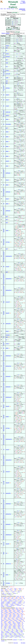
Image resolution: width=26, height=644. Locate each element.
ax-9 (4, 598)
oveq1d (7, 449)
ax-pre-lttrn (19, 605)
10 (4, 72)
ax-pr (19, 600)
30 (4, 173)
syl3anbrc (8, 583)
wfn (7, 591)
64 (4, 399)
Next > (24, 2)
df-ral (22, 611)
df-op (6, 616)
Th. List (13, 9)
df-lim (15, 620)
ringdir (7, 416)
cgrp (15, 593)
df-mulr (13, 632)
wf (12, 591)
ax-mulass (14, 603)
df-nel (18, 611)
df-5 (12, 629)
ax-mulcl (14, 602)
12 (5, 71)
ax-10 (8, 598)
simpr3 (7, 199)
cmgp (5, 595)
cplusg (14, 592)
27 (4, 137)
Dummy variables (6, 33)
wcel (2, 589)
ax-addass (8, 603)
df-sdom (19, 626)
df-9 (5, 630)
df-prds (15, 635)
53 (4, 314)
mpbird (7, 115)
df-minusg (18, 636)
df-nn (19, 628)
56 (4, 368)
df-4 (9, 629)
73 (4, 484)
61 (4, 358)
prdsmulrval (8, 366)
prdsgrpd (8, 56)
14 (4, 115)
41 (4, 243)
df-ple (15, 634)
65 (4, 400)
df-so (5, 618)
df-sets (12, 631)
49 (4, 313)
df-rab (15, 612)
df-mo (10, 610)
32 (4, 174)
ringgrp (7, 46)
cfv (15, 591)
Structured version (22, 9)
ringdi (7, 230)
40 (4, 213)
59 (4, 345)
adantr (7, 119)
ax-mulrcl (20, 602)
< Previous (23, 1)
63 (4, 406)
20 (4, 106)
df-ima (22, 619)
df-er (19, 625)
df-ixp (6, 626)
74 (4, 493)
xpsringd (3, 641)
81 (4, 564)
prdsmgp (8, 88)
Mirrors (2, 9)
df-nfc (10, 611)
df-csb (5, 613)
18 (4, 95)
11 (4, 70)
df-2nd (14, 624)
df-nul (7, 615)
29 (4, 146)
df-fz (2, 631)
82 (4, 584)
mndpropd (8, 112)
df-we (13, 618)
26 (4, 170)
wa (11, 588)
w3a (15, 588)
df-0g (11, 635)
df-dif (10, 613)
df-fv (5, 622)
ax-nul (10, 600)
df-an (20, 608)
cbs (8, 592)
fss (6, 50)
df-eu (14, 610)
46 (4, 312)
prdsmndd (8, 74)
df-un (14, 613)
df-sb (6, 610)
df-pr (22, 615)
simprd (7, 100)
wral (6, 589)
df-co (5, 619)
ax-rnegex (17, 604)
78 (4, 538)
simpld (7, 95)
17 (4, 90)
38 (4, 242)
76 (4, 516)
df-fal (17, 609)
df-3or (5, 609)
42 (4, 229)
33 (4, 175)
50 (4, 282)
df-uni (10, 616)
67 (4, 552)
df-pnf (10, 627)
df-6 (16, 629)
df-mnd (8, 636)
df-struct (7, 631)
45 (4, 244)
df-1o (15, 625)
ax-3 (2, 597)
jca (6, 553)
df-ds (19, 634)
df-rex (2, 612)
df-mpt (6, 617)
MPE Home (9, 9)
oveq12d (8, 302)
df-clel (6, 611)
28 (4, 172)
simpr (7, 166)
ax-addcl (3, 602)
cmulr (19, 592)
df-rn (13, 619)
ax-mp (18, 596)
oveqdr (7, 106)
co (3, 592)
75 (4, 542)
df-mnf (14, 627)
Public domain (16, 643)
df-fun (6, 621)
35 (4, 241)
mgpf (7, 63)
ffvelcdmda (8, 124)
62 (4, 369)
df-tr (10, 617)
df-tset (10, 634)
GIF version (24, 10)
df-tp (2, 616)
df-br (18, 616)
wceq (20, 588)
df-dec (17, 630)
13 (4, 75)
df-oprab (18, 622)
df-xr (19, 627)
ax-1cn (16, 601)
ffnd (7, 83)
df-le (5, 628)
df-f (13, 621)
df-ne (14, 611)
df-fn (10, 621)
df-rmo (7, 612)
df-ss (21, 613)
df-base (2, 632)
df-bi (17, 608)
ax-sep (5, 600)
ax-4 (9, 597)
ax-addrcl (8, 602)
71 (4, 483)
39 (4, 204)
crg (11, 595)
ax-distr (20, 603)
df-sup (5, 627)
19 (4, 112)
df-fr (9, 618)
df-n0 (9, 630)
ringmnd (8, 335)
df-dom (14, 626)
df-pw (14, 615)
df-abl (6, 637)
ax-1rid (12, 604)
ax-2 (23, 596)
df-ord (7, 620)
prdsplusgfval (9, 256)
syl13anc (8, 242)
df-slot (17, 631)
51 (4, 301)
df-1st (10, 624)
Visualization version (22, 9)
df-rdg (11, 625)
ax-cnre (7, 605)
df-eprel (18, 617)
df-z (13, 630)
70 (4, 449)
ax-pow (14, 600)
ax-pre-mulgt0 (9, 606)
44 (4, 232)
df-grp (12, 636)
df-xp (17, 618)
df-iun (14, 616)
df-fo (21, 621)
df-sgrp (2, 636)
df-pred (2, 620)
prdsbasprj (8, 173)
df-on (11, 620)
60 (4, 348)
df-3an (9, 609)
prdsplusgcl (8, 356)
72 (4, 472)
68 (4, 431)
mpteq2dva (8, 323)
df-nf (2, 610)
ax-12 (16, 598)
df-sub (10, 628)
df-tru (13, 609)
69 (4, 481)
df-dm (9, 619)
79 (4, 545)
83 (4, 585)
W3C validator (23, 643)
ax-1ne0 (7, 604)
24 (4, 124)
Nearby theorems (23, 3)
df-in (18, 613)
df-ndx (22, 631)
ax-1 (21, 596)
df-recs (6, 625)
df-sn (19, 615)
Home (5, 9)
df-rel (21, 618)
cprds (3, 593)
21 (4, 113)
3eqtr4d (7, 313)
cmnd (9, 593)
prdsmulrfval (9, 279)
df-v (19, 612)
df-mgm (21, 635)
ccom (2, 591)
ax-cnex (5, 601)
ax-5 (13, 597)
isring (7, 575)
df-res (17, 619)
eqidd (7, 78)
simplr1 (7, 161)
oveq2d (7, 266)
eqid (7, 60)
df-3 (5, 629)
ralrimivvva (8, 564)
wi (8, 588)
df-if (11, 615)
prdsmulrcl (8, 376)
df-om (6, 624)
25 (4, 239)
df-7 (20, 629)
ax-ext (21, 598)
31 (4, 156)
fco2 (7, 66)
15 (4, 111)
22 (4, 116)
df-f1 (17, 621)
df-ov (14, 622)
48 (4, 266)
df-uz (22, 630)
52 (4, 303)
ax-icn (21, 601)
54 (4, 323)
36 (4, 185)
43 (4, 230)
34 (4, 177)
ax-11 (12, 598)
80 (4, 554)
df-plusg (8, 632)
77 (4, 544)
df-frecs (19, 624)
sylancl (7, 54)
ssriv (7, 48)
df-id (14, 617)
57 (4, 337)
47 (4, 260)
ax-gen (5, 597)
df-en (10, 626)
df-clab (18, 610)
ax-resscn (11, 601)
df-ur (20, 637)
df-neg (15, 628)
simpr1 (7, 331)
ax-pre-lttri (13, 605)
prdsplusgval (9, 397)
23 (4, 582)
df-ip (6, 634)
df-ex (21, 609)
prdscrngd (15, 640)
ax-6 (16, 597)
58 (4, 344)
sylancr (7, 70)
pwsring (21, 640)
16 (4, 87)
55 (4, 405)
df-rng (16, 637)
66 (4, 407)
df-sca (18, 632)
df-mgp (11, 637)
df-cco (6, 635)
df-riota (9, 622)
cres (20, 589)
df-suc (20, 620)
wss (11, 589)
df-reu (11, 612)
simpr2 (7, 180)
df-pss (2, 615)
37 (4, 194)
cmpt (15, 589)
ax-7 (20, 597)
